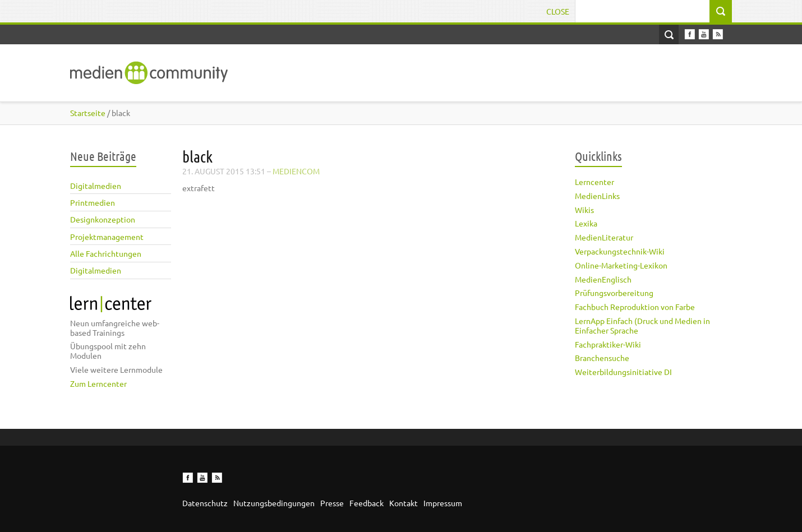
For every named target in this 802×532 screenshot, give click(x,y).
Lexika (586, 223)
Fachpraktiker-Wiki (608, 344)
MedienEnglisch (603, 279)
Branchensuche (602, 358)
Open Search (669, 34)
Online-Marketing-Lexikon (621, 265)
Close (558, 11)
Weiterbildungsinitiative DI (623, 372)
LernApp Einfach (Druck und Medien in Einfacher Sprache (642, 325)
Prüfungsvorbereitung (614, 293)
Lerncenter (594, 182)
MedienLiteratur (604, 237)
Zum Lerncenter (98, 383)
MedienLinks (597, 196)
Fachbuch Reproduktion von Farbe (635, 307)
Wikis (584, 210)
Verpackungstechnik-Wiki (620, 251)
